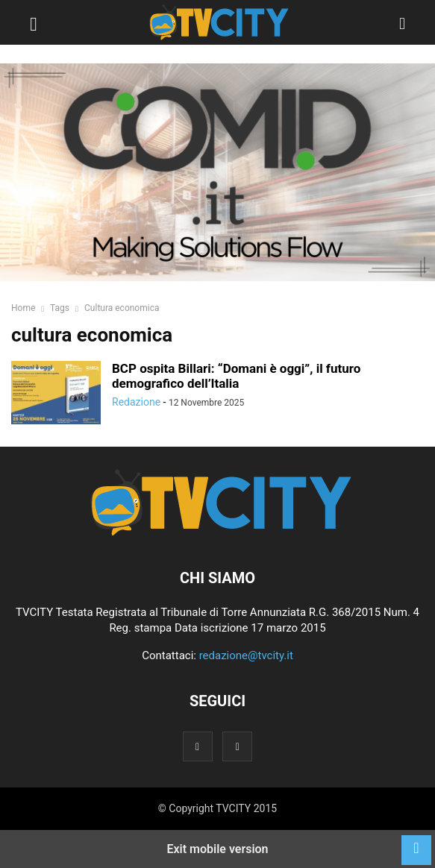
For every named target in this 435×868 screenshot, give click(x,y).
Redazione (136, 402)
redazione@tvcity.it (246, 655)
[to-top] (416, 843)
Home (23, 308)
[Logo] (218, 532)
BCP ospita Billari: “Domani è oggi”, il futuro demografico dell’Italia (236, 376)
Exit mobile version (217, 849)
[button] (34, 22)
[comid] (217, 172)
